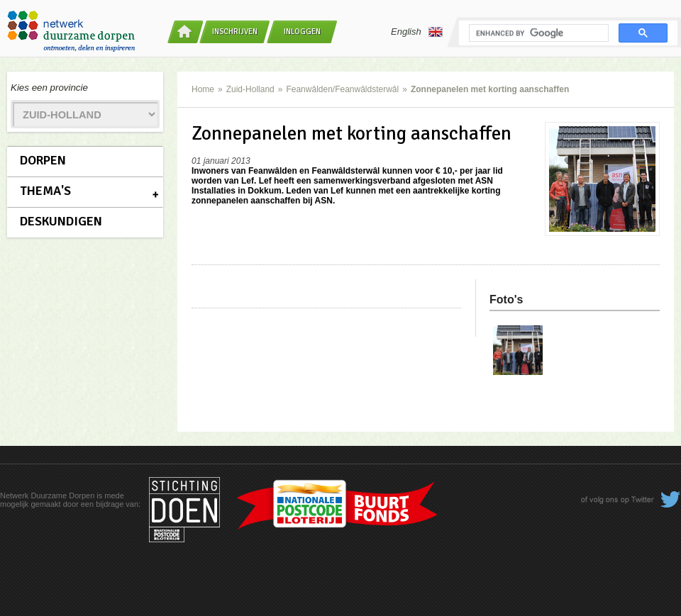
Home (203, 89)
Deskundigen (61, 221)
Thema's (45, 191)
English (417, 32)
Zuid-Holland (250, 89)
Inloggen (302, 32)
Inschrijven (235, 32)
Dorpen (43, 160)
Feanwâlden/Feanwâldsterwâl (342, 89)
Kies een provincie (49, 88)
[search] (537, 33)
